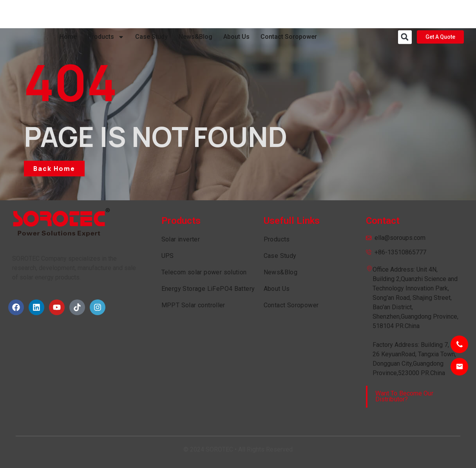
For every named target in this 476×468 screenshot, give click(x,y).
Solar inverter (181, 239)
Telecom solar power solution (204, 272)
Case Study (151, 14)
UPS (168, 256)
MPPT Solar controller (193, 305)
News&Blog (195, 14)
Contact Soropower (289, 14)
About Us (236, 14)
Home (68, 14)
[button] (405, 14)
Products (106, 14)
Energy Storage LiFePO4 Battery (208, 289)
